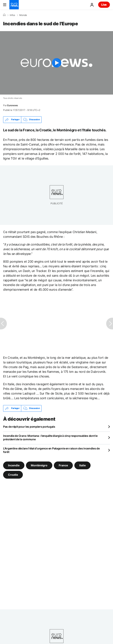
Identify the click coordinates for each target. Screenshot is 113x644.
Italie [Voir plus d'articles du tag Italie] (82, 465)
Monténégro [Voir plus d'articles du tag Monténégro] (39, 465)
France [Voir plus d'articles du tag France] (63, 465)
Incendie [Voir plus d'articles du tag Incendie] (14, 465)
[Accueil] (4, 15)
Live (104, 5)
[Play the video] (56, 63)
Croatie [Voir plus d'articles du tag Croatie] (13, 474)
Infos (12, 15)
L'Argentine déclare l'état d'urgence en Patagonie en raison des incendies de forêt (51, 450)
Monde (23, 15)
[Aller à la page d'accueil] (14, 5)
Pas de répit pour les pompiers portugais (29, 427)
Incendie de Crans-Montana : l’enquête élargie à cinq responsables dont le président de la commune (50, 437)
